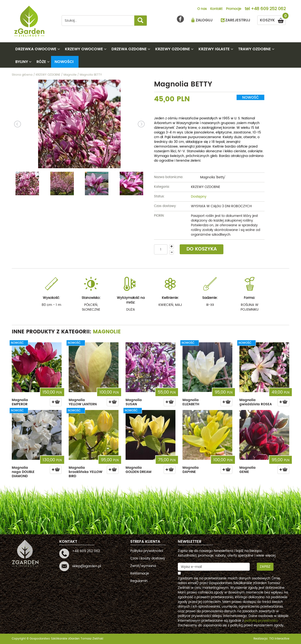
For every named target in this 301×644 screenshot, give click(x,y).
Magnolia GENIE (248, 470)
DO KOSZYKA (202, 249)
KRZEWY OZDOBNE (173, 49)
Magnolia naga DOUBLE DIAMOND (23, 472)
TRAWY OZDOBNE (255, 49)
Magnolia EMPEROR (20, 402)
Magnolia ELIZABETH (191, 402)
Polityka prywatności (147, 551)
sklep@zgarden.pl (87, 566)
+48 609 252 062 (268, 9)
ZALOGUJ (204, 20)
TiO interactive (279, 639)
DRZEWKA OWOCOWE (36, 49)
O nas (202, 9)
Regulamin (139, 581)
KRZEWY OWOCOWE (84, 49)
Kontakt (216, 9)
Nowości (64, 62)
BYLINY (22, 62)
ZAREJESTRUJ (238, 20)
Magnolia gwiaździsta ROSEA (256, 402)
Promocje (234, 9)
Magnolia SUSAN (134, 402)
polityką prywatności (261, 621)
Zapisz (265, 567)
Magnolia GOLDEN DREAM (139, 470)
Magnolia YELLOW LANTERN (83, 402)
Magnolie (107, 332)
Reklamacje (140, 573)
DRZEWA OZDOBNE (129, 49)
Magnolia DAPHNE (191, 470)
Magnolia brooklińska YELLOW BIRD (85, 472)
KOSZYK (273, 19)
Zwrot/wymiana (143, 566)
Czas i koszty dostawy (148, 558)
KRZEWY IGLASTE (214, 49)
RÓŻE (41, 62)
